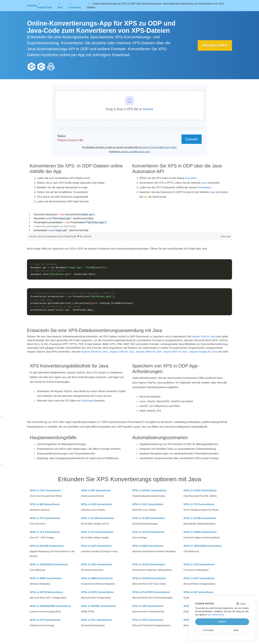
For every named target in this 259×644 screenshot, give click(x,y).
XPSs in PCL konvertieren (96, 620)
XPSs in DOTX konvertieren (97, 592)
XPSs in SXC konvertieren (148, 504)
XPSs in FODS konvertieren (200, 490)
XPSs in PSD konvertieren (96, 564)
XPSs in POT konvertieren (148, 620)
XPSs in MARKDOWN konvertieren (50, 606)
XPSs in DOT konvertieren (199, 578)
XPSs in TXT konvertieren (45, 518)
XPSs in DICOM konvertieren (47, 546)
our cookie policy (216, 615)
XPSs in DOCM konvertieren (149, 578)
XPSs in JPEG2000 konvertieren (203, 546)
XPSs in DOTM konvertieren (46, 592)
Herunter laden (215, 45)
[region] (129, 222)
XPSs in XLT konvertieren (45, 532)
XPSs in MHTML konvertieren (98, 606)
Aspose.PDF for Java (175, 352)
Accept (222, 622)
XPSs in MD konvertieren (45, 504)
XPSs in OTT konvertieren (45, 620)
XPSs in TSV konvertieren (199, 504)
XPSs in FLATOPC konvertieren (151, 592)
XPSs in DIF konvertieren (96, 490)
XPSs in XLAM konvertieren (97, 518)
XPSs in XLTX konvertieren (148, 532)
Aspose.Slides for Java (149, 352)
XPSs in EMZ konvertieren (148, 546)
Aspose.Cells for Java (122, 352)
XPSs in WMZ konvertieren (97, 578)
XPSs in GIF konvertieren (198, 592)
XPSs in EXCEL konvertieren (149, 490)
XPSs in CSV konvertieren (45, 490)
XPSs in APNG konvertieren (200, 532)
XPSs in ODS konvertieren (97, 504)
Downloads (88, 401)
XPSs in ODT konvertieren (148, 606)
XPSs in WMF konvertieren (46, 578)
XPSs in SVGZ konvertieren (149, 564)
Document (191, 178)
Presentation (204, 187)
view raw (225, 236)
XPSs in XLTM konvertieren (97, 532)
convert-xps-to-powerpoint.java (46, 236)
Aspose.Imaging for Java (203, 352)
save (204, 183)
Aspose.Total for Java (204, 336)
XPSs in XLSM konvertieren (200, 518)
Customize (208, 630)
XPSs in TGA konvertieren (199, 564)
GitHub (88, 236)
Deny (236, 630)
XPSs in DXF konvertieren (96, 546)
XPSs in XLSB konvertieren (148, 518)
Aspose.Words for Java (95, 352)
